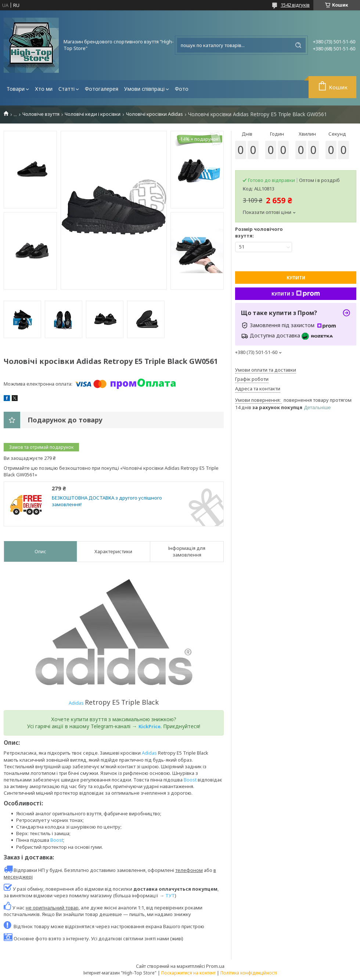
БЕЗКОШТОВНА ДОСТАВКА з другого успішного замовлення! (107, 501)
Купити (296, 278)
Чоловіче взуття (41, 114)
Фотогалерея (102, 89)
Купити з (296, 294)
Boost (190, 780)
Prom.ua (215, 966)
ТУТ (170, 895)
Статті (66, 89)
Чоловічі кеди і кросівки (93, 114)
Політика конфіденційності (249, 973)
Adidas (77, 703)
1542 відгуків (295, 5)
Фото (182, 89)
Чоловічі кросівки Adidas (154, 114)
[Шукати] (298, 45)
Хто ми (44, 89)
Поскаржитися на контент (188, 973)
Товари (16, 89)
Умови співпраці (144, 89)
